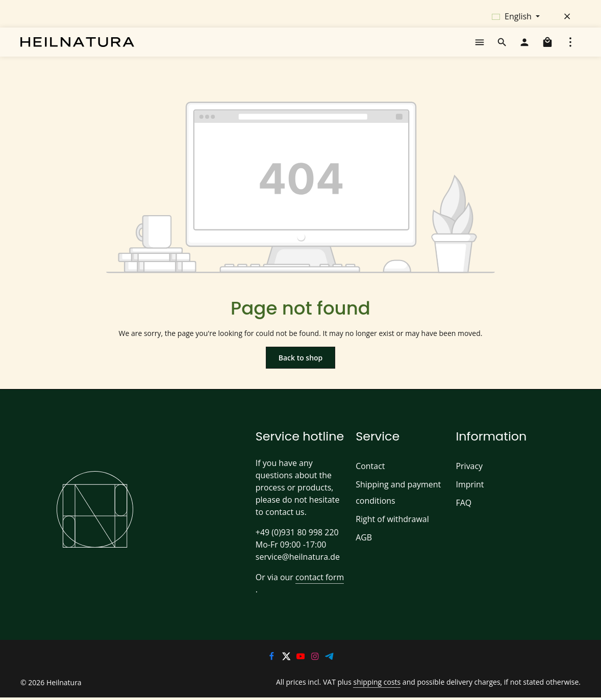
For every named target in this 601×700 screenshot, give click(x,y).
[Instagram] (316, 657)
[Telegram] (330, 657)
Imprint (468, 496)
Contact (370, 478)
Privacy (469, 478)
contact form (316, 589)
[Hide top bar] (567, 16)
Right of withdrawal (390, 531)
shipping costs (386, 682)
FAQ (464, 515)
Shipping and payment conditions (396, 504)
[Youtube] (302, 657)
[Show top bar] (570, 48)
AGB (364, 549)
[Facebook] (272, 657)
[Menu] (480, 48)
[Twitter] (287, 657)
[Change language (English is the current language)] (516, 16)
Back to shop (300, 369)
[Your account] (524, 48)
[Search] (502, 48)
